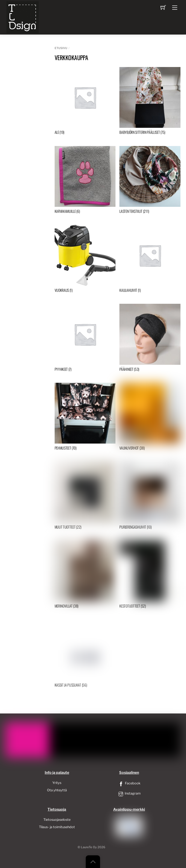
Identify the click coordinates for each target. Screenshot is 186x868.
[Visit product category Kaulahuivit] (150, 260)
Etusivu (61, 48)
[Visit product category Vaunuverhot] (150, 418)
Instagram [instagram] (129, 793)
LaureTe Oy (89, 847)
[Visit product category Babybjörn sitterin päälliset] (150, 102)
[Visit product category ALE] (85, 102)
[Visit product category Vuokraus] (85, 260)
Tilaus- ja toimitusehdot (57, 827)
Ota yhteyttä (57, 790)
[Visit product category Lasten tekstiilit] (150, 181)
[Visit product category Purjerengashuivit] (150, 497)
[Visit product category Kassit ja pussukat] (85, 654)
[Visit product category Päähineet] (150, 339)
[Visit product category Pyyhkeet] (85, 339)
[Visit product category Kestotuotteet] (150, 575)
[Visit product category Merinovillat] (85, 575)
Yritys (57, 783)
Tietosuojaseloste (57, 820)
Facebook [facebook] (129, 783)
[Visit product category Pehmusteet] (85, 418)
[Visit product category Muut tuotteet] (85, 497)
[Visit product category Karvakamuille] (85, 181)
